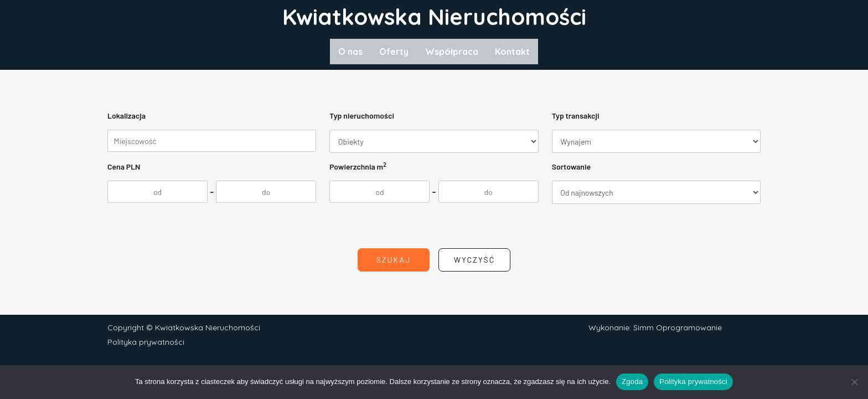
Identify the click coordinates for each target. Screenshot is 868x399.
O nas (350, 52)
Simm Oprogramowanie (678, 328)
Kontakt (512, 52)
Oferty (394, 52)
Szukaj (394, 260)
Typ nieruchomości (362, 116)
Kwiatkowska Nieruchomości (434, 17)
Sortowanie (571, 167)
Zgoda (632, 382)
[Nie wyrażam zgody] (854, 382)
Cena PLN (124, 167)
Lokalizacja (126, 116)
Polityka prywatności (146, 342)
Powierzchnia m (358, 166)
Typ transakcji (576, 116)
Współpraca (452, 52)
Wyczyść (475, 260)
